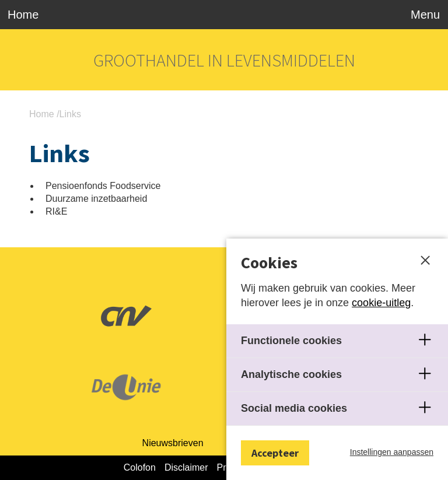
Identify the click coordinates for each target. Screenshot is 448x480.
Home (23, 15)
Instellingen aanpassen (392, 452)
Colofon (140, 467)
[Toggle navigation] (422, 15)
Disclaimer (186, 467)
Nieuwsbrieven (173, 443)
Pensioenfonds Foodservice (103, 186)
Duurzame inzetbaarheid (96, 199)
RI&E (56, 211)
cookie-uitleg (381, 303)
